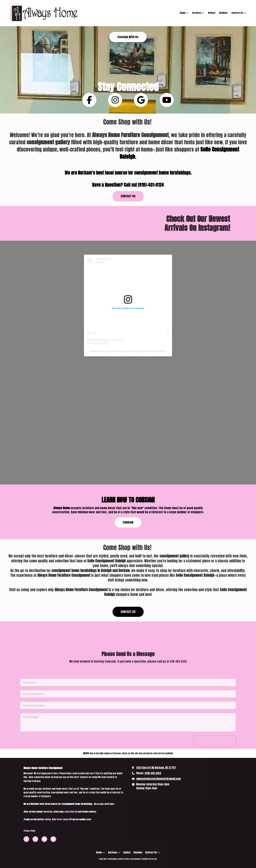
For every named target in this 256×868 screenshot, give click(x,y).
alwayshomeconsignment (121, 351)
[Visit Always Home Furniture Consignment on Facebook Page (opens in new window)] (26, 839)
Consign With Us (128, 37)
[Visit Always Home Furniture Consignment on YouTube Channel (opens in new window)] (44, 839)
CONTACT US (128, 196)
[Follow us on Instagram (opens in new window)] (115, 100)
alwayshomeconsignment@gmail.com (158, 779)
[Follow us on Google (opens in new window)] (141, 100)
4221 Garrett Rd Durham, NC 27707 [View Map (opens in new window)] (156, 768)
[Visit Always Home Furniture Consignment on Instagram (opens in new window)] (35, 839)
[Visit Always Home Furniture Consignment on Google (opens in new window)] (53, 839)
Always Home (97, 351)
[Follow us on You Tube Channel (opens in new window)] (167, 100)
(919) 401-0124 (153, 773)
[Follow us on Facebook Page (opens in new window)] (89, 100)
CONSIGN (128, 522)
